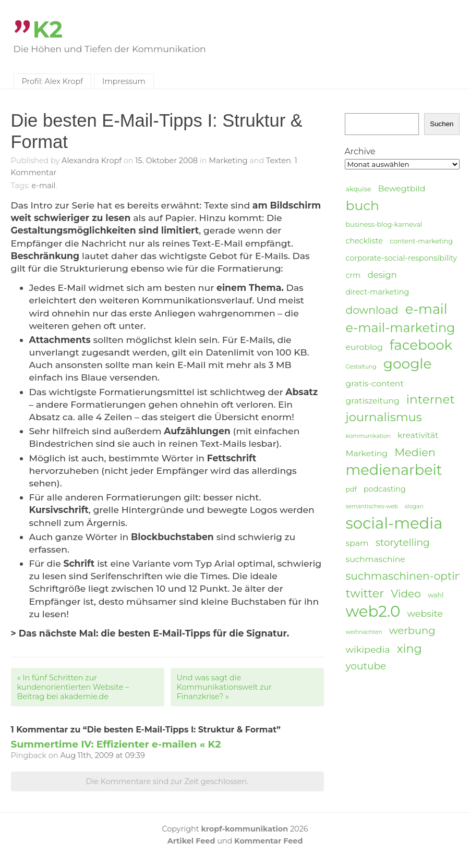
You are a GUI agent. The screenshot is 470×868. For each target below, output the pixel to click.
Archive (360, 151)
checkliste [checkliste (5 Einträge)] (364, 241)
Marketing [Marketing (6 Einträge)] (367, 453)
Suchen (442, 124)
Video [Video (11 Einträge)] (406, 594)
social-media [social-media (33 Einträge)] (394, 523)
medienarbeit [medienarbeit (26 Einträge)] (394, 470)
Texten (279, 161)
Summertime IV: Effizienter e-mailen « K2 (116, 744)
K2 (48, 29)
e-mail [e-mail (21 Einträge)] (426, 309)
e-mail (44, 186)
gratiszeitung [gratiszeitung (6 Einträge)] (373, 401)
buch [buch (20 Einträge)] (363, 205)
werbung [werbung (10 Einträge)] (412, 630)
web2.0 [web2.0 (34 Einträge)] (373, 612)
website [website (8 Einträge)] (425, 613)
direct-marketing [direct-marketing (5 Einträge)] (378, 292)
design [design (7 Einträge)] (382, 275)
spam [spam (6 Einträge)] (357, 543)
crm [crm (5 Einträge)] (353, 275)
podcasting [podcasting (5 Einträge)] (385, 489)
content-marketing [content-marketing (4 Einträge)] (421, 241)
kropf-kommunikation (244, 829)
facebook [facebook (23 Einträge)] (421, 345)
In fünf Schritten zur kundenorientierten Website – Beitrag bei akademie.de (73, 687)
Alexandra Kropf (92, 161)
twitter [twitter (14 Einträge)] (365, 594)
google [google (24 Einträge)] (408, 364)
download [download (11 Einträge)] (372, 310)
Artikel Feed (191, 841)
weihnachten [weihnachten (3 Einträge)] (364, 632)
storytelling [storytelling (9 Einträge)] (403, 542)
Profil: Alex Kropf (53, 81)
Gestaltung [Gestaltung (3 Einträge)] (361, 367)
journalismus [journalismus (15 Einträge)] (384, 417)
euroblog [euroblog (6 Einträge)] (364, 347)
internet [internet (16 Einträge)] (431, 399)
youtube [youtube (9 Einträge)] (366, 666)
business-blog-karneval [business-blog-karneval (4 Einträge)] (384, 224)
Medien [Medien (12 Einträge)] (415, 452)
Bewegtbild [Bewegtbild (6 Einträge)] (402, 188)
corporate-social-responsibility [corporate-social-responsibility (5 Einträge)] (402, 258)
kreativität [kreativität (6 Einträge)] (418, 435)
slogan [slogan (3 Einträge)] (414, 506)
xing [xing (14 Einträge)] (409, 649)
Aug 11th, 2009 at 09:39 (102, 755)
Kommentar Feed (268, 841)
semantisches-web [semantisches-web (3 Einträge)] (372, 506)
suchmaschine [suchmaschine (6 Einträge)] (376, 559)
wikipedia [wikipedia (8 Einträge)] (368, 649)
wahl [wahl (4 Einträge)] (436, 595)
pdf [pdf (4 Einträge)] (351, 489)
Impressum (124, 81)
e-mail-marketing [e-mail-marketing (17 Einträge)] (401, 328)
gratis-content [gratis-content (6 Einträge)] (375, 383)
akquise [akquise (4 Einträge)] (359, 189)
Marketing (228, 161)
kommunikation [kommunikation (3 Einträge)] (368, 436)
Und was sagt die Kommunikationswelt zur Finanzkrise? (224, 687)
